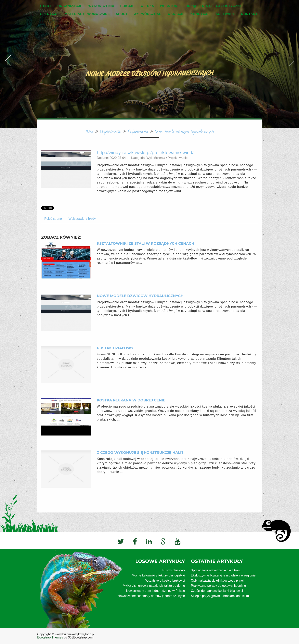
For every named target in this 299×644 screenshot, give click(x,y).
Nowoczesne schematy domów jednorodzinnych (151, 596)
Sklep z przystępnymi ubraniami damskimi (220, 596)
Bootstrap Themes (50, 637)
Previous (8, 56)
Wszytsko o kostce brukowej (165, 581)
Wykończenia (110, 131)
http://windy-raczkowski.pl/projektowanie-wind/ (145, 152)
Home (89, 131)
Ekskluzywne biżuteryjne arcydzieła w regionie (223, 575)
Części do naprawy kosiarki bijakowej (217, 591)
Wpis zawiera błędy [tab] (82, 219)
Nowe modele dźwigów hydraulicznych (184, 131)
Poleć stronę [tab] (53, 219)
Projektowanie (138, 131)
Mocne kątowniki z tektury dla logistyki (158, 575)
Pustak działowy (115, 348)
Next (291, 56)
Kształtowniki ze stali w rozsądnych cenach (146, 244)
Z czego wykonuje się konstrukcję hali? (140, 453)
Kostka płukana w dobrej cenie (131, 400)
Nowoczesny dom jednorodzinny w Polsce (156, 591)
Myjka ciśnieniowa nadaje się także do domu (154, 586)
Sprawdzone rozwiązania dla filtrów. (216, 570)
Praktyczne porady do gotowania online (218, 586)
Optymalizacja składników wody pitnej (217, 581)
